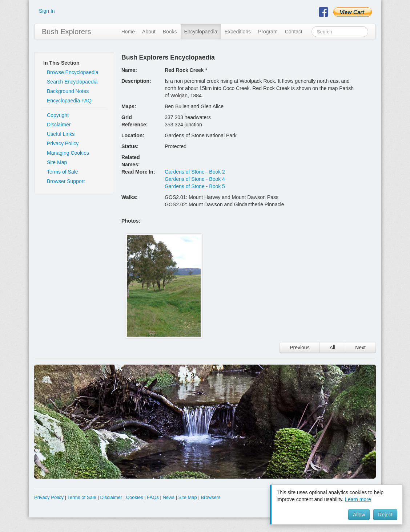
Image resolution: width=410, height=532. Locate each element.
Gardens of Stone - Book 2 (195, 172)
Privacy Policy (63, 143)
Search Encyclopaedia (72, 82)
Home (128, 32)
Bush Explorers (67, 32)
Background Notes (68, 91)
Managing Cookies (68, 153)
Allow (359, 515)
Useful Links (61, 134)
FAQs (153, 497)
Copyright (58, 115)
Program (268, 32)
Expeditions (238, 32)
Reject (385, 515)
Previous (300, 348)
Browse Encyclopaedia (73, 72)
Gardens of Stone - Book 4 (195, 179)
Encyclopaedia (201, 32)
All (333, 348)
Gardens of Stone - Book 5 (195, 186)
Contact (294, 32)
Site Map (57, 162)
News (168, 497)
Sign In (47, 11)
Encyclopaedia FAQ (69, 101)
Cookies (135, 497)
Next (360, 348)
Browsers (210, 497)
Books (170, 32)
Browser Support (66, 181)
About (149, 32)
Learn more (358, 499)
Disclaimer (59, 125)
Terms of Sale (63, 172)
